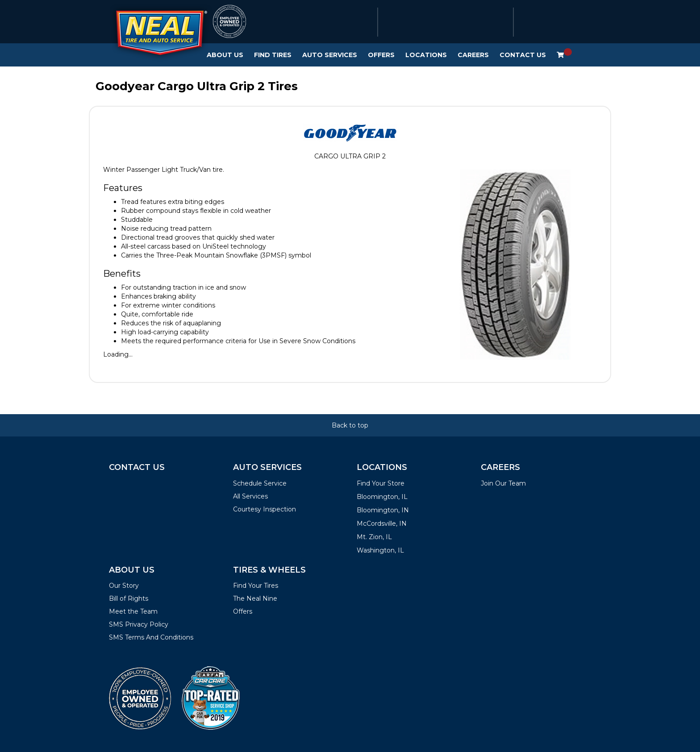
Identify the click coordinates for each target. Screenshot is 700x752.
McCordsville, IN (382, 523)
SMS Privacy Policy (139, 624)
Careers (473, 55)
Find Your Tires (256, 586)
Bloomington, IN (383, 510)
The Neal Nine (255, 598)
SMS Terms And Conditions (151, 637)
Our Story (124, 586)
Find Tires (273, 55)
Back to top (350, 425)
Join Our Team (503, 483)
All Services (250, 496)
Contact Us (523, 55)
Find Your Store (381, 483)
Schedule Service (260, 483)
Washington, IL (380, 550)
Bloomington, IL (382, 497)
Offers (381, 55)
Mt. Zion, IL (374, 537)
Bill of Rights (129, 598)
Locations (426, 55)
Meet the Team (133, 611)
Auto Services (330, 55)
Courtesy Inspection (265, 509)
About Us (225, 55)
